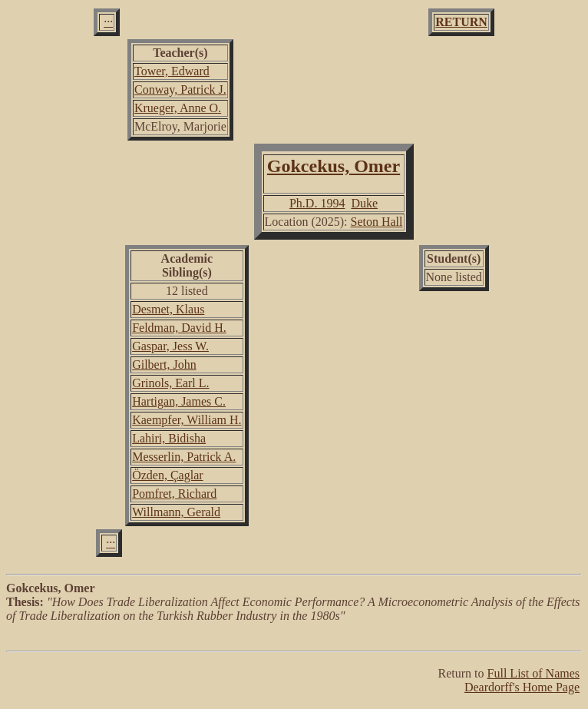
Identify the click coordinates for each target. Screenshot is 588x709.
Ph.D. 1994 (317, 203)
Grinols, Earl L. (170, 383)
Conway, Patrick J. (180, 89)
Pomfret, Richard (174, 494)
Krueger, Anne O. (178, 108)
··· (108, 22)
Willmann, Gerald (176, 512)
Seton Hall (377, 222)
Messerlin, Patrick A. (184, 457)
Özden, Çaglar (167, 475)
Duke (364, 203)
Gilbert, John (164, 364)
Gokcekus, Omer (334, 166)
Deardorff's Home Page (522, 687)
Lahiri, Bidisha (169, 438)
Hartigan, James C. (179, 401)
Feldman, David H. (179, 328)
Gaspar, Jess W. (170, 346)
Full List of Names (533, 673)
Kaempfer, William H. (187, 420)
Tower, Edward (172, 71)
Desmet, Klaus (168, 309)
